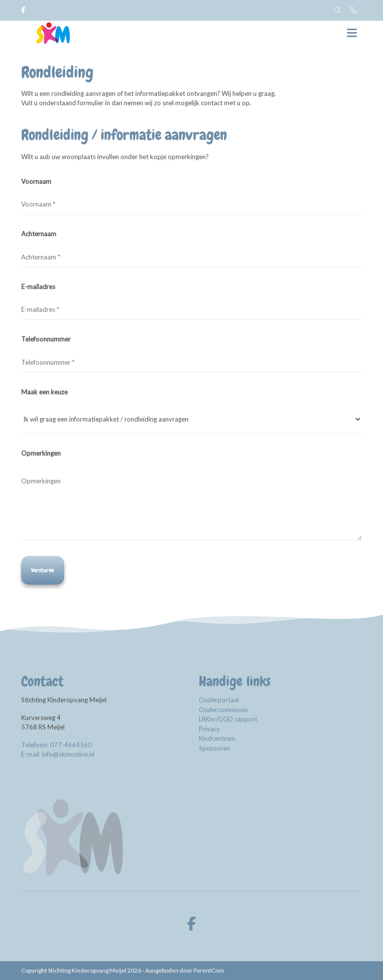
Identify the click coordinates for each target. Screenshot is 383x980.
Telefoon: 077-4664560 (57, 745)
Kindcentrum (217, 738)
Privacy (210, 729)
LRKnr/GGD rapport (229, 719)
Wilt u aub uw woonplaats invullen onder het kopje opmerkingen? (115, 157)
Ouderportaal (219, 700)
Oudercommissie (223, 710)
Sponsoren (214, 748)
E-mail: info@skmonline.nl (58, 754)
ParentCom (209, 970)
